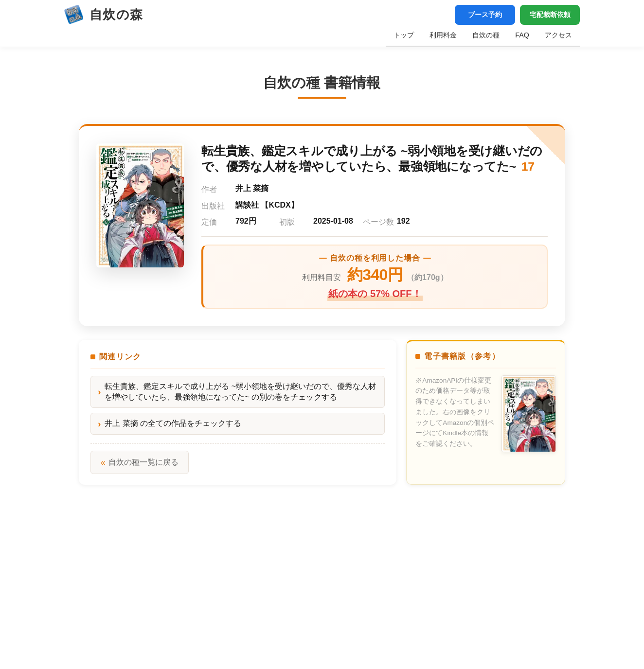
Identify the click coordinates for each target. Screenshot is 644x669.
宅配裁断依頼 (550, 15)
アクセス (558, 35)
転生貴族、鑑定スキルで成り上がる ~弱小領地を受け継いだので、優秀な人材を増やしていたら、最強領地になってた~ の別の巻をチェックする (240, 392)
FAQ (522, 35)
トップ (404, 35)
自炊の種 (486, 35)
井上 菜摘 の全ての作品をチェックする (173, 424)
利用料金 (443, 35)
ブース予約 (484, 15)
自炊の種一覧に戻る (140, 462)
